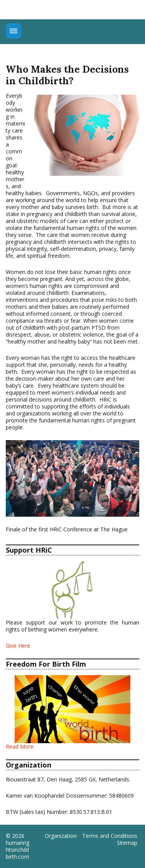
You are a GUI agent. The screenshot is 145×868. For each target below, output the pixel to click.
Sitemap (127, 843)
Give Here (18, 646)
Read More (20, 746)
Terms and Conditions (110, 836)
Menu (13, 31)
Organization (61, 836)
